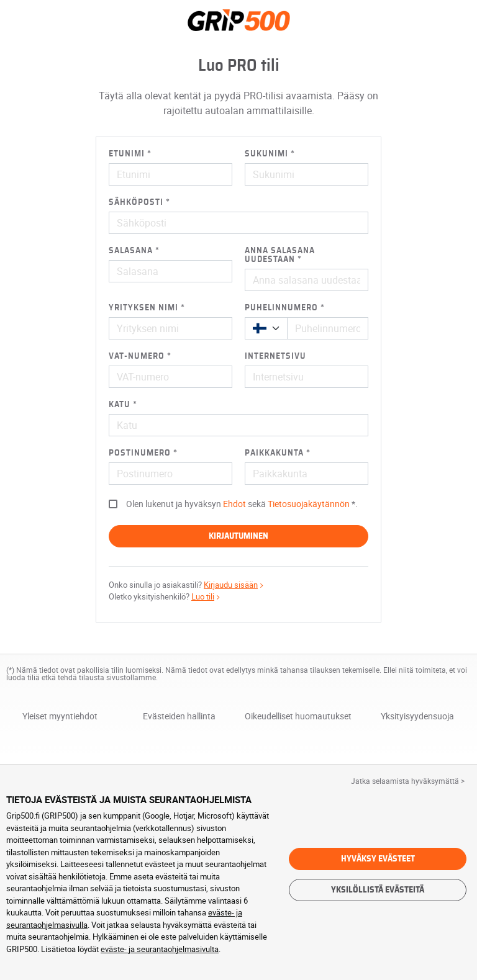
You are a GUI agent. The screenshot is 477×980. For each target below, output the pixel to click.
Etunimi (127, 154)
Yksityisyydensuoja (417, 717)
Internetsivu (275, 356)
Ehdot (234, 504)
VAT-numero (137, 356)
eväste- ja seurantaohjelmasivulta (160, 949)
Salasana (131, 251)
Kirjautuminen (238, 536)
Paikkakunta (274, 453)
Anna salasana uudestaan (280, 255)
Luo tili (207, 596)
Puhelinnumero (281, 308)
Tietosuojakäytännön (309, 504)
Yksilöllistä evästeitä (378, 890)
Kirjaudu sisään (235, 585)
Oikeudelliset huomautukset (298, 717)
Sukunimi (266, 154)
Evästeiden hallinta (179, 716)
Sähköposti (136, 202)
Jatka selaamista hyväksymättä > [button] (408, 781)
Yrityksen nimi (143, 308)
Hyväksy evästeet (378, 859)
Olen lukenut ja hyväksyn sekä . (242, 504)
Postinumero (140, 453)
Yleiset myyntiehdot (60, 716)
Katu (120, 405)
